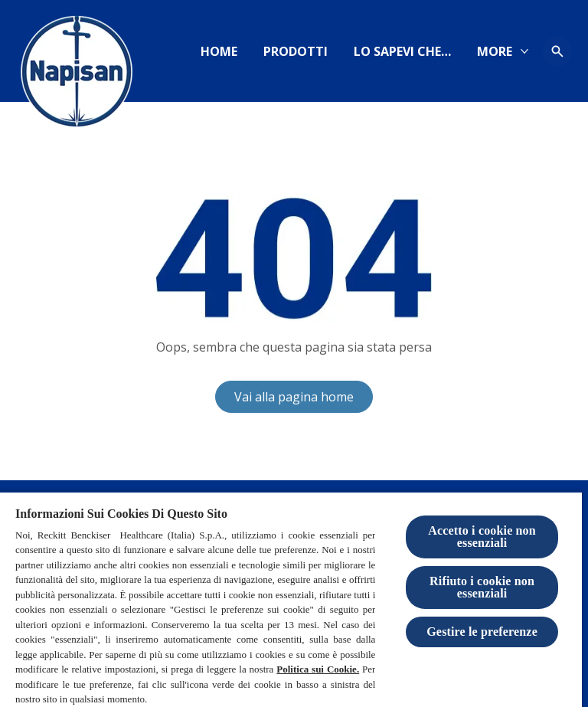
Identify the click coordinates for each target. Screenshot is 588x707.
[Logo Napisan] (77, 77)
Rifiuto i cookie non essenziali (482, 587)
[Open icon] (557, 51)
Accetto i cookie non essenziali (482, 537)
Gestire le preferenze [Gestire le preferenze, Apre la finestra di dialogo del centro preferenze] (482, 632)
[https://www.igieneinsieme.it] (402, 51)
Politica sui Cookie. (318, 669)
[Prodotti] (296, 51)
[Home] (219, 51)
